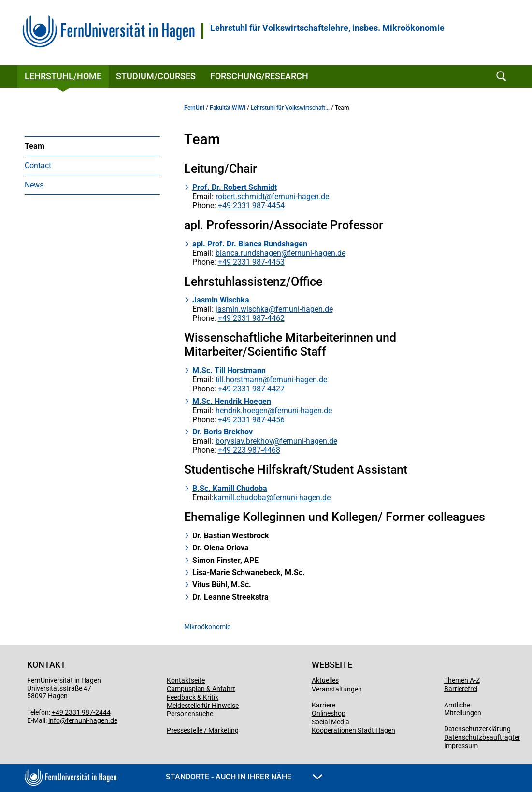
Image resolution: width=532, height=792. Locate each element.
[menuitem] (92, 146)
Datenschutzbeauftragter (482, 737)
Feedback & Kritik (193, 697)
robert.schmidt (240, 196)
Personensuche (190, 714)
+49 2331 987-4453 (251, 262)
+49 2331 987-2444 (81, 712)
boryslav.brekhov (244, 441)
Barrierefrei (461, 689)
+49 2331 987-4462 (251, 318)
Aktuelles (325, 680)
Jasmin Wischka (221, 300)
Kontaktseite (186, 680)
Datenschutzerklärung (477, 729)
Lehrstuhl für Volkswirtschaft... (290, 108)
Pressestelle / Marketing (203, 730)
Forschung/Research (259, 76)
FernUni (194, 108)
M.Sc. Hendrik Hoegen (232, 401)
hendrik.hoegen (242, 410)
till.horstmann (239, 380)
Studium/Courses (156, 76)
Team (35, 146)
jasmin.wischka (242, 309)
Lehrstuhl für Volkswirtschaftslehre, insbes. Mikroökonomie (327, 28)
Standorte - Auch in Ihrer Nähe (244, 777)
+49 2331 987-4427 (251, 389)
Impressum (461, 746)
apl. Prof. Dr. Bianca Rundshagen (250, 244)
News (34, 185)
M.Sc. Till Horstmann (229, 370)
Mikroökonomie (207, 627)
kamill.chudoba (240, 497)
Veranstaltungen (337, 689)
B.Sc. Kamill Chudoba (230, 488)
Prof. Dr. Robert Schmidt (235, 187)
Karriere (324, 705)
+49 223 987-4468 (249, 450)
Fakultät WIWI (228, 108)
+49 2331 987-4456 (251, 420)
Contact (38, 166)
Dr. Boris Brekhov (223, 432)
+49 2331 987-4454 (251, 206)
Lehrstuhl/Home (63, 76)
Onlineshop (329, 713)
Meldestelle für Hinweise (203, 706)
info (54, 720)
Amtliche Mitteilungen (463, 709)
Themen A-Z (462, 680)
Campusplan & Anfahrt (201, 689)
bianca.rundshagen (248, 253)
